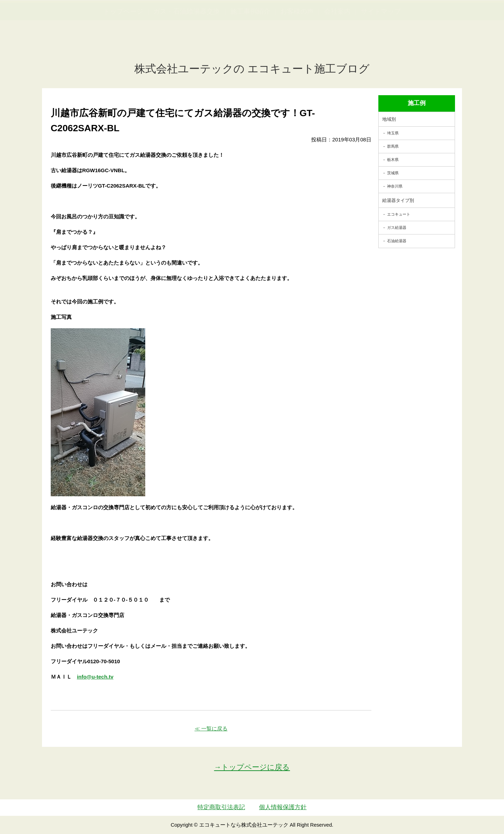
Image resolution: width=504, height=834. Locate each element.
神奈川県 (395, 186)
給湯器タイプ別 (398, 200)
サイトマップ (381, 46)
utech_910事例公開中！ (144, 23)
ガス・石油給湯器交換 (187, 46)
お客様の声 (297, 46)
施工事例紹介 (250, 46)
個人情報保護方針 (283, 807)
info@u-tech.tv (95, 677)
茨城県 (393, 173)
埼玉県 (393, 133)
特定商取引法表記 (221, 807)
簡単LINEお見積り (421, 18)
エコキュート (399, 214)
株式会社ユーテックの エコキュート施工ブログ (252, 69)
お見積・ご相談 (473, 18)
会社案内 (337, 46)
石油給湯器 (397, 241)
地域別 (389, 119)
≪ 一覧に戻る (211, 728)
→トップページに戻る (252, 767)
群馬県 (393, 146)
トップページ (123, 46)
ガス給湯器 (397, 227)
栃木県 (393, 160)
